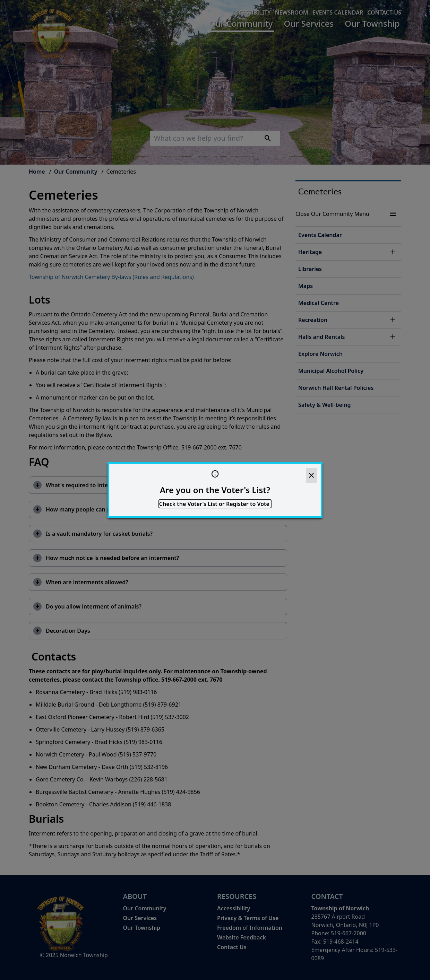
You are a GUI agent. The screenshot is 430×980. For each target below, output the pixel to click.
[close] (311, 475)
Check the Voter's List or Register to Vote (215, 504)
